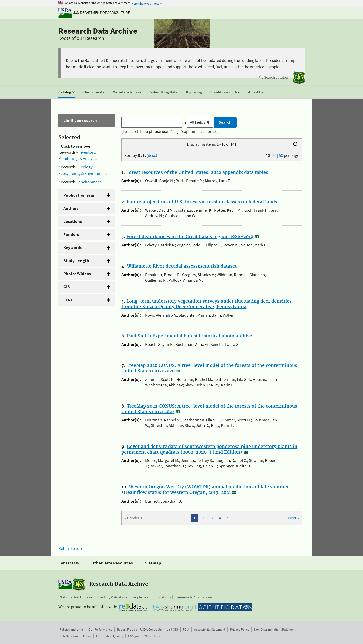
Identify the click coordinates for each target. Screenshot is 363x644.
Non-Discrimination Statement (275, 630)
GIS (67, 287)
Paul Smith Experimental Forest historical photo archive (189, 336)
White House (153, 636)
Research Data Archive (98, 31)
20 (274, 155)
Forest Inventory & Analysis (106, 597)
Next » (293, 518)
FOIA (186, 630)
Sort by (141, 155)
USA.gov (134, 636)
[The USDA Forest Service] (299, 78)
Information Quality (110, 636)
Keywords (73, 247)
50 (281, 155)
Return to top (70, 548)
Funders (71, 234)
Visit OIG (172, 630)
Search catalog (276, 77)
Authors (71, 208)
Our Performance (100, 630)
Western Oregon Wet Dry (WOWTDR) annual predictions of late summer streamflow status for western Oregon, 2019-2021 (205, 490)
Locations (73, 221)
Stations (164, 597)
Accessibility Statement (210, 630)
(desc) (152, 155)
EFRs (68, 300)
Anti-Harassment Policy (75, 636)
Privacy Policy (240, 630)
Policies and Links (71, 630)
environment (90, 182)
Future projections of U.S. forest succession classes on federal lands (202, 202)
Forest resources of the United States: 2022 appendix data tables (197, 173)
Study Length (76, 261)
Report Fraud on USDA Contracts (139, 630)
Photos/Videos (77, 274)
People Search (142, 597)
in (198, 122)
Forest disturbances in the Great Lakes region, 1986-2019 (190, 237)
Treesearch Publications (194, 597)
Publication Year (79, 195)
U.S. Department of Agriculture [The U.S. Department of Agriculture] (94, 12)
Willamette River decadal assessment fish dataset (182, 266)
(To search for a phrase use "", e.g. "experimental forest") (170, 131)
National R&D (70, 597)
